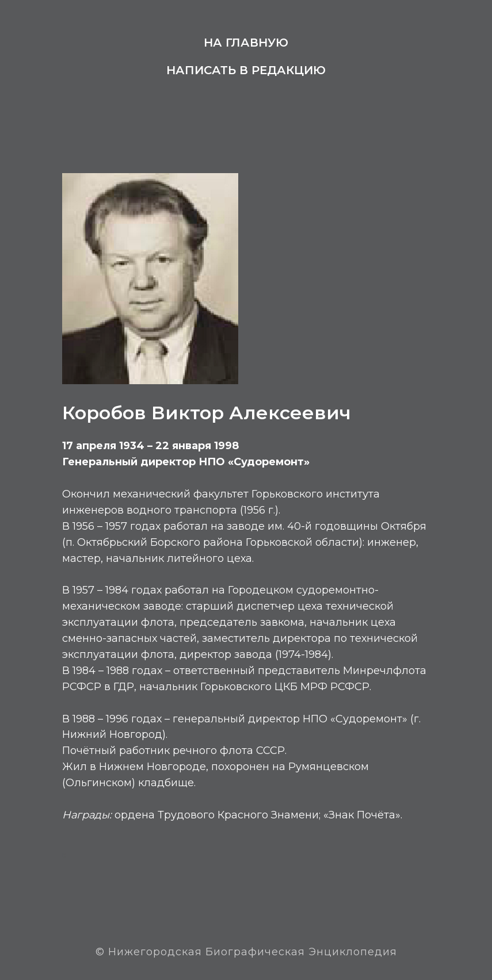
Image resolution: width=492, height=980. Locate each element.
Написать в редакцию (246, 70)
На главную (246, 43)
